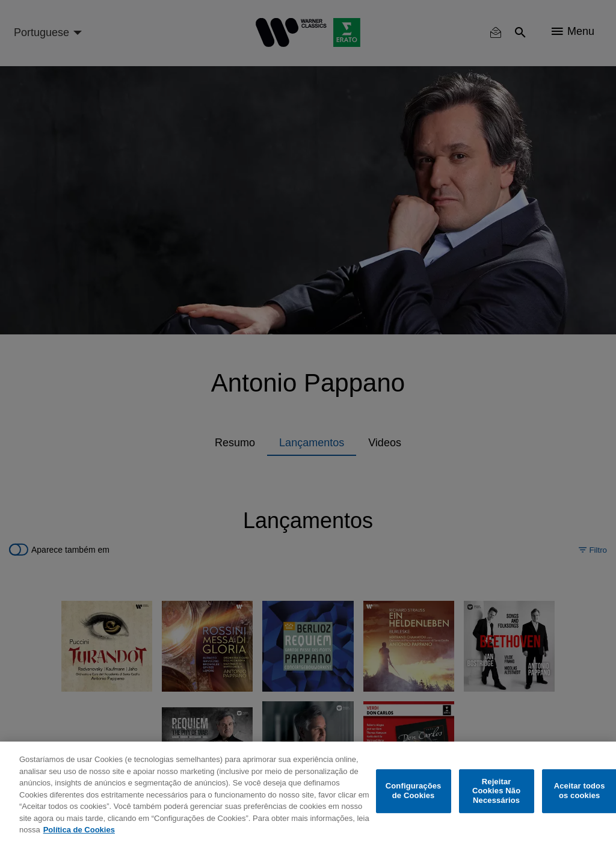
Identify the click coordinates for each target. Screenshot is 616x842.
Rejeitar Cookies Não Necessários (496, 791)
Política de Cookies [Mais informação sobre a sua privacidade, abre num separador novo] (79, 830)
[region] (308, 792)
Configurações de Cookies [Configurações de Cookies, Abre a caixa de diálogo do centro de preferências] (414, 791)
